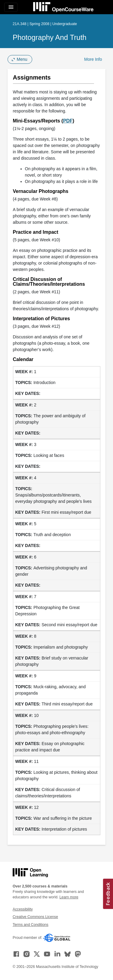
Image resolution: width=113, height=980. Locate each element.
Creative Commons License (35, 917)
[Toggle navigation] (11, 7)
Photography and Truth (50, 37)
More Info (93, 59)
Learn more (69, 897)
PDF (68, 121)
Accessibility (23, 909)
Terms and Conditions (30, 925)
